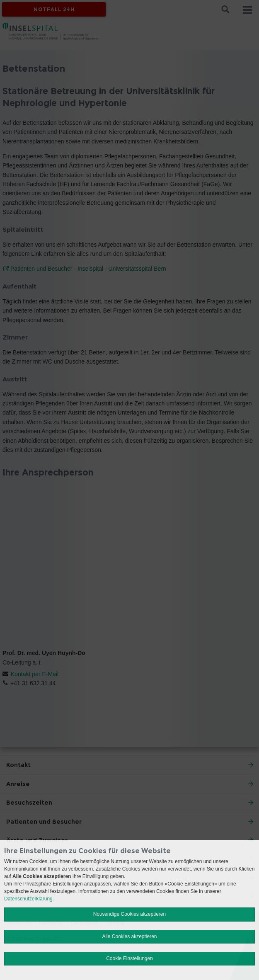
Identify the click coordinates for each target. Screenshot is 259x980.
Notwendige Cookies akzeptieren (129, 914)
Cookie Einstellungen (129, 958)
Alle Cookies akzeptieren (129, 936)
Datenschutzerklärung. (29, 899)
